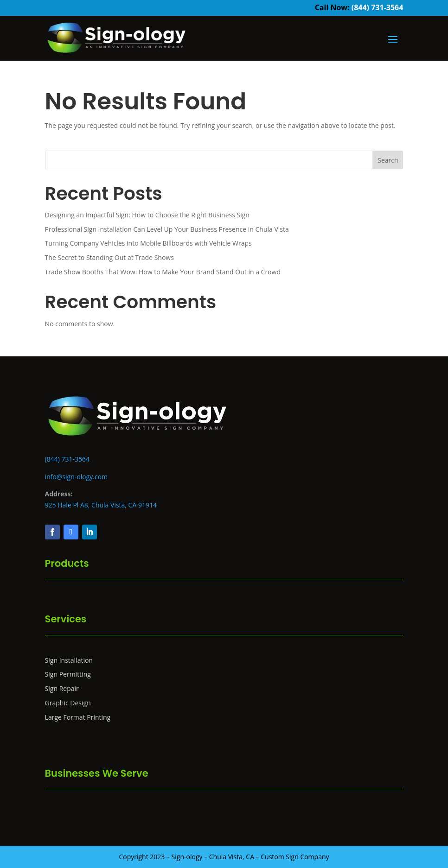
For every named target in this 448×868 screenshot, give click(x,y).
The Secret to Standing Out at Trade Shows (109, 257)
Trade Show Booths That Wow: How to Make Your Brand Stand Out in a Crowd (163, 272)
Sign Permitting (68, 674)
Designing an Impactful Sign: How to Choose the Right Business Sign (147, 215)
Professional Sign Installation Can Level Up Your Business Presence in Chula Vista (167, 229)
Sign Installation (69, 660)
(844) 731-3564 (378, 7)
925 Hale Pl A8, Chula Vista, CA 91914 (101, 505)
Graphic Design (68, 703)
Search (388, 160)
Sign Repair (62, 688)
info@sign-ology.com (76, 477)
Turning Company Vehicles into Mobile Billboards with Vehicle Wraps (148, 243)
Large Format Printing (78, 717)
